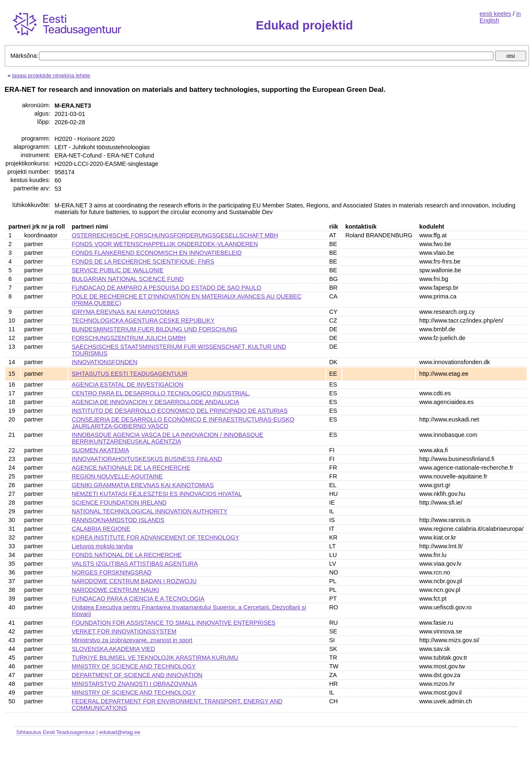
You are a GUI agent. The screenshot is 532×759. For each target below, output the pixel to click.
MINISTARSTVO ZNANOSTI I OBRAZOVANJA (135, 684)
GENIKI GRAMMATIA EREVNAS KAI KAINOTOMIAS (143, 485)
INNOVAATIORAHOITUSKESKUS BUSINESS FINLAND (147, 459)
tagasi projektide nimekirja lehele (51, 75)
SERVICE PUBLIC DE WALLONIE (118, 270)
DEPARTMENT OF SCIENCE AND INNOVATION (137, 675)
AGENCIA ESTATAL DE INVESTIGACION (128, 384)
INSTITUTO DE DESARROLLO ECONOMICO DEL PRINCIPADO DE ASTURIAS (180, 411)
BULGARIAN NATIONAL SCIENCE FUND (128, 279)
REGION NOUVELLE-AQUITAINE (117, 476)
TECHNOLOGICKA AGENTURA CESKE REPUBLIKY (143, 320)
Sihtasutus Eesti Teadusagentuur (55, 732)
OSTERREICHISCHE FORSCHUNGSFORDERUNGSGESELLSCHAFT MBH (175, 235)
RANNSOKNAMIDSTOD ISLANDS (118, 520)
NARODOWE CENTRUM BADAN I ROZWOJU (134, 581)
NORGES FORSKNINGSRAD (112, 572)
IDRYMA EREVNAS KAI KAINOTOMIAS (126, 312)
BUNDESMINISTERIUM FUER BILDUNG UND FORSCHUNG (155, 329)
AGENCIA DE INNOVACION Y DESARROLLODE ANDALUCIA (156, 402)
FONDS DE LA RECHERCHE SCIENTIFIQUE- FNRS (143, 261)
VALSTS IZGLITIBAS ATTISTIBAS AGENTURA (135, 564)
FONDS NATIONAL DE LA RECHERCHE (127, 555)
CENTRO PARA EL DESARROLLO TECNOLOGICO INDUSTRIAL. (161, 393)
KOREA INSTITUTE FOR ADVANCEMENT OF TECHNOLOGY (156, 537)
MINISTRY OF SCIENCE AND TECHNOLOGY (134, 666)
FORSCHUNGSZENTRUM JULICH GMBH (129, 338)
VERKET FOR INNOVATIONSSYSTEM (124, 631)
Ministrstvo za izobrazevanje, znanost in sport (132, 640)
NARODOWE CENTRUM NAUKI (116, 590)
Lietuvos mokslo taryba (102, 546)
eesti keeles (495, 14)
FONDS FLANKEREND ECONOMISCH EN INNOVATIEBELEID (157, 253)
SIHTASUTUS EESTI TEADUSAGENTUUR (130, 374)
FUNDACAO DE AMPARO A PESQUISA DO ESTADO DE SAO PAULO (167, 288)
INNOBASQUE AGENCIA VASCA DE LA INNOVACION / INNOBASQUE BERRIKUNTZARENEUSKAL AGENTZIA (168, 438)
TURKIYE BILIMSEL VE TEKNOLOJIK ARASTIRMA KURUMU (155, 658)
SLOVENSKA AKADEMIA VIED (114, 649)
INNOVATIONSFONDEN (105, 362)
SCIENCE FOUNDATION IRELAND (119, 503)
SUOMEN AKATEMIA (101, 450)
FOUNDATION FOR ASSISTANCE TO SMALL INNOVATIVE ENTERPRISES (174, 623)
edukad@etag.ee (120, 732)
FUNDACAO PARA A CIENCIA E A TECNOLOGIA (138, 599)
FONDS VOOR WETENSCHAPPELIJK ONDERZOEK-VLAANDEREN (165, 244)
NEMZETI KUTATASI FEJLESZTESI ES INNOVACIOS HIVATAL (157, 494)
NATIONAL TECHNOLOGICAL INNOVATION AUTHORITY (150, 511)
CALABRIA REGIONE (101, 529)
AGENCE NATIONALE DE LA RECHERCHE (131, 468)
